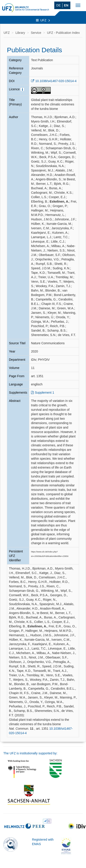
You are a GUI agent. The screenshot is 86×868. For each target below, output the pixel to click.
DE (58, 5)
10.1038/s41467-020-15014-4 (56, 81)
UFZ (43, 20)
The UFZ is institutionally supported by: (30, 753)
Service (36, 33)
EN (66, 5)
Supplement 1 (44, 393)
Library (20, 33)
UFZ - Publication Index (63, 33)
